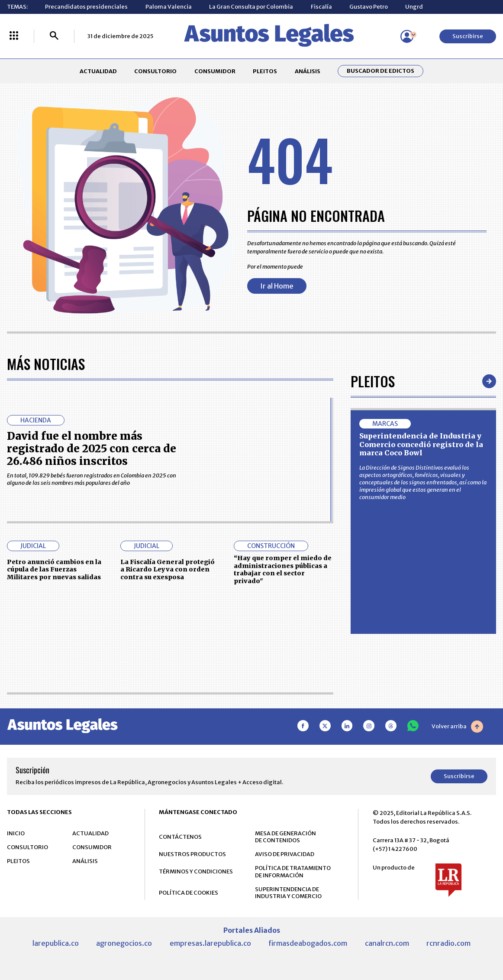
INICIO (16, 833)
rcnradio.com (448, 943)
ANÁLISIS (308, 71)
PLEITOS (265, 71)
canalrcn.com (387, 943)
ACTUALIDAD (98, 71)
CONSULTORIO (155, 71)
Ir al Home (277, 286)
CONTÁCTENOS (180, 837)
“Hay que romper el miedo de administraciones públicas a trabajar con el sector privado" (283, 569)
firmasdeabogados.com (308, 943)
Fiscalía (321, 7)
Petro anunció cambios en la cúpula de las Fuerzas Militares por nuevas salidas (54, 570)
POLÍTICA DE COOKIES (189, 893)
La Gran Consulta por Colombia (251, 7)
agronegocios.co (124, 943)
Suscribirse (468, 36)
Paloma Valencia (169, 7)
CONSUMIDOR (215, 71)
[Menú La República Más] (14, 36)
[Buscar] (54, 36)
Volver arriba (457, 727)
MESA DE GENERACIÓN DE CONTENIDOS (285, 837)
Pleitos (373, 381)
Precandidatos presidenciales (86, 7)
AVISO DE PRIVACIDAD (285, 854)
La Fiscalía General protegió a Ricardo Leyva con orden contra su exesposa (168, 570)
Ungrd (414, 7)
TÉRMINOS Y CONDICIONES (196, 871)
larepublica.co (56, 943)
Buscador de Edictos (380, 71)
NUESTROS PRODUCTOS (192, 854)
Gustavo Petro (369, 7)
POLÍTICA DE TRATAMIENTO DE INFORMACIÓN (293, 871)
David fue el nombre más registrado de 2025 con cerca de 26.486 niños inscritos (92, 449)
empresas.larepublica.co (210, 943)
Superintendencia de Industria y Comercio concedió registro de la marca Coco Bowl (421, 444)
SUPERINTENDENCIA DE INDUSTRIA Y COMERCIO (288, 893)
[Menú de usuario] (407, 36)
